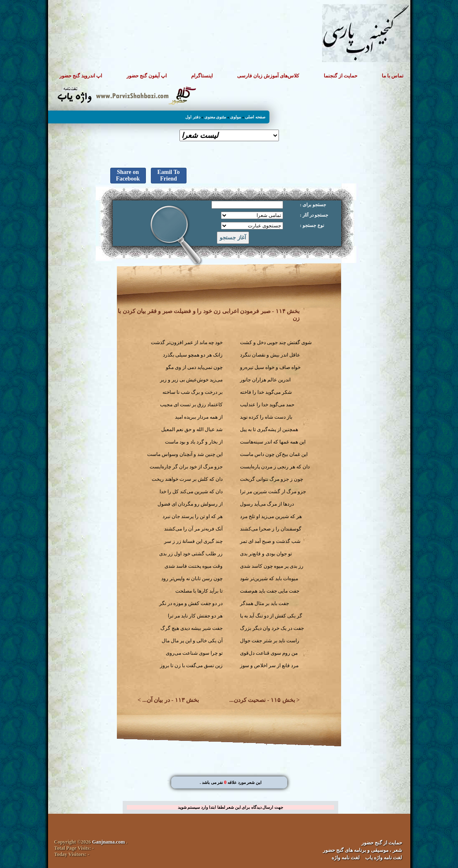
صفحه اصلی (255, 117)
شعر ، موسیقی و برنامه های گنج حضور (362, 850)
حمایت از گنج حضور (382, 843)
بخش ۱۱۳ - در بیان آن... (171, 700)
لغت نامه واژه (346, 858)
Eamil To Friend (168, 175)
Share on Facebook (128, 175)
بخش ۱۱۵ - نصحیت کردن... (262, 700)
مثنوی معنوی (215, 117)
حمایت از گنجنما (340, 76)
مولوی (235, 117)
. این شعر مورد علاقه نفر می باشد (231, 782)
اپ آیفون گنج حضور (147, 76)
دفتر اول (193, 117)
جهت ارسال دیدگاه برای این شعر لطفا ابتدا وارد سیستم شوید (230, 807)
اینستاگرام (202, 76)
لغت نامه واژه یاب (384, 858)
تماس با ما (393, 76)
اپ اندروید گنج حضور (81, 76)
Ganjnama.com (108, 842)
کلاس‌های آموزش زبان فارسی (268, 76)
